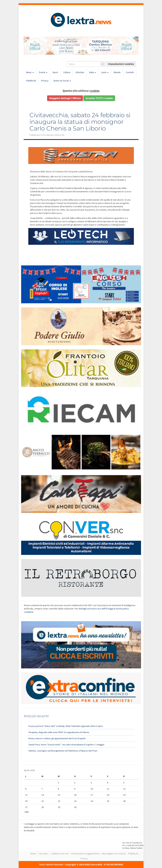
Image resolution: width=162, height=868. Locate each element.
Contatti (130, 72)
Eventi (43, 72)
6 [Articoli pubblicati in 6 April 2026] (26, 789)
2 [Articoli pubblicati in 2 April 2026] (75, 783)
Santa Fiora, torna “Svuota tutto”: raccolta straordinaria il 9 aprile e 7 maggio (66, 745)
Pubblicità (31, 81)
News (30, 72)
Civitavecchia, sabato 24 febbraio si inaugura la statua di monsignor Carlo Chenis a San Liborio (80, 122)
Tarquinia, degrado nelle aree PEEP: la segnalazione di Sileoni (59, 732)
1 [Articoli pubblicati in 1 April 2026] (58, 783)
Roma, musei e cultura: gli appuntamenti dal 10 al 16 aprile (57, 738)
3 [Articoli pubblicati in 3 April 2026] (91, 783)
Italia (93, 72)
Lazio (105, 72)
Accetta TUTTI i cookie (99, 98)
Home (33, 854)
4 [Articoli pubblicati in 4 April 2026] (107, 783)
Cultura (67, 72)
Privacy (45, 81)
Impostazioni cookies (121, 64)
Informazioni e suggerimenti (85, 854)
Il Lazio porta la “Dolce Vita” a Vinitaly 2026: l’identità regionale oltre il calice (66, 726)
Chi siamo (44, 854)
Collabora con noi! (60, 854)
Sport (55, 72)
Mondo (117, 72)
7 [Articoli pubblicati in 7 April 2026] (42, 789)
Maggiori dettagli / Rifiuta (65, 98)
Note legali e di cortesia (114, 854)
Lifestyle (80, 72)
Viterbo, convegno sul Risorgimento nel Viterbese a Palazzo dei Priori (63, 751)
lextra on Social (62, 81)
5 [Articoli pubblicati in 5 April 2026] (124, 783)
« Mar (26, 812)
